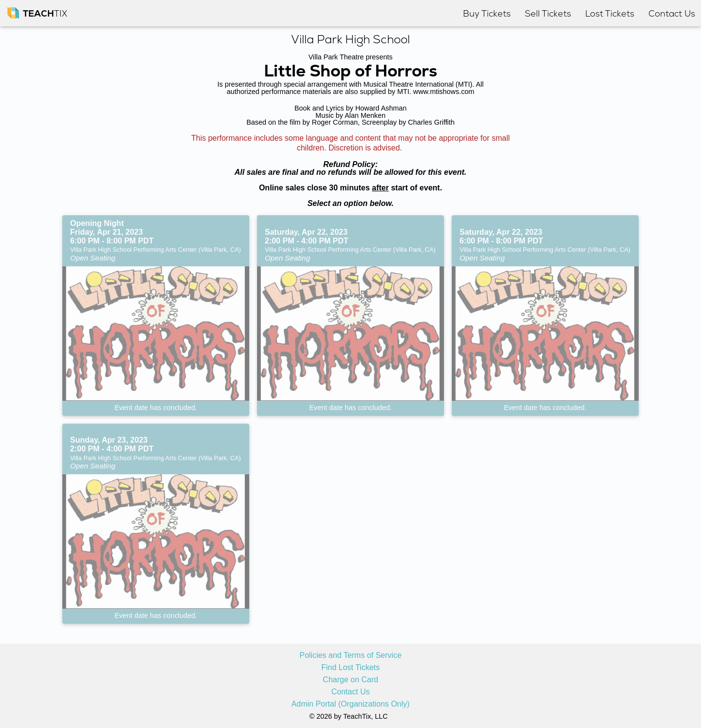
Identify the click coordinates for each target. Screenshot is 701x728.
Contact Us (350, 692)
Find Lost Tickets (350, 668)
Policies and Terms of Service (350, 655)
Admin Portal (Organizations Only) (351, 704)
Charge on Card (350, 680)
